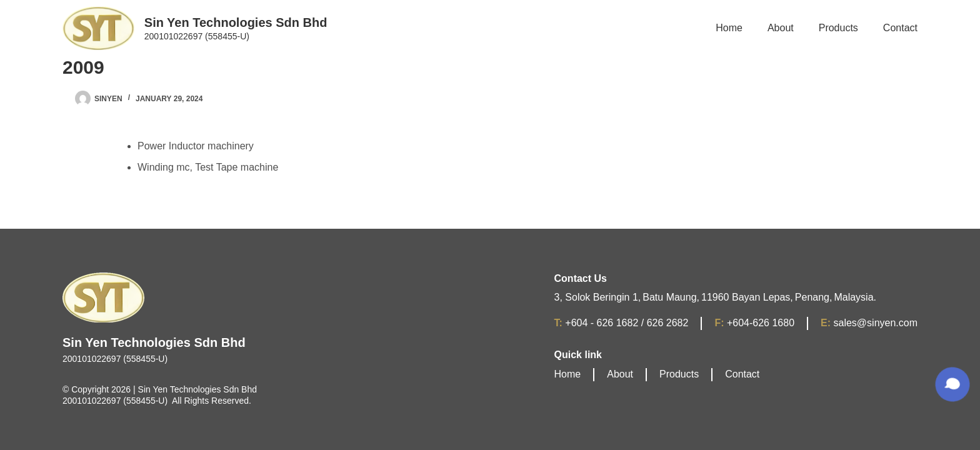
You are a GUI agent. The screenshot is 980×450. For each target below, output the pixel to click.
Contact (742, 374)
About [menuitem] (781, 28)
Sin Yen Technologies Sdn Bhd (236, 22)
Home (568, 374)
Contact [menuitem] (900, 28)
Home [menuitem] (729, 28)
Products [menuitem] (838, 28)
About (620, 374)
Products (679, 374)
